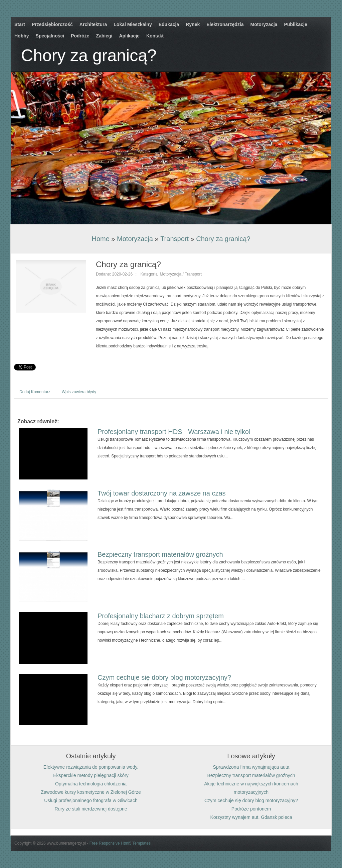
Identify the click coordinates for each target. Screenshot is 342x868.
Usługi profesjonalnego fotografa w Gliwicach (91, 800)
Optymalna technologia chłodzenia (91, 784)
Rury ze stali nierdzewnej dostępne (91, 809)
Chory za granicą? (223, 239)
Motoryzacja (135, 239)
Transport (175, 239)
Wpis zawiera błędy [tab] (79, 392)
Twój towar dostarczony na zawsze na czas (162, 493)
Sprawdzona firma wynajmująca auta (251, 767)
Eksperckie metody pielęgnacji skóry (91, 775)
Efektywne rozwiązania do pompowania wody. (91, 767)
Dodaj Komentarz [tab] (35, 392)
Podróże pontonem (251, 809)
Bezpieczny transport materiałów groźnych (160, 554)
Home (100, 239)
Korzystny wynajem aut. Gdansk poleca (251, 817)
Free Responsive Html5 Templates (120, 843)
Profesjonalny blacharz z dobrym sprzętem (161, 616)
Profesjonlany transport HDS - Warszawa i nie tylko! (174, 432)
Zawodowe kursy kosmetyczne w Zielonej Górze (91, 792)
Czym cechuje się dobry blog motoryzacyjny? (164, 677)
